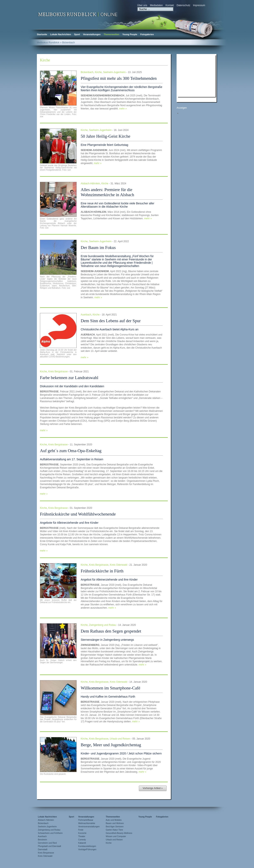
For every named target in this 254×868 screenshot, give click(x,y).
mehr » (123, 109)
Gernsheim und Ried (47, 843)
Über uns (142, 5)
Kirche (98, 72)
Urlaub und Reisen (120, 739)
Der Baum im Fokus (98, 248)
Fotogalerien (147, 34)
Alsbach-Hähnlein (90, 184)
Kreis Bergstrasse (58, 372)
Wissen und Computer (116, 836)
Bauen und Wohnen (115, 823)
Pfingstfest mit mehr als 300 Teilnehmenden (119, 78)
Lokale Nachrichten (61, 34)
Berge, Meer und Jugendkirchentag (111, 745)
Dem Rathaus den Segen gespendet (111, 631)
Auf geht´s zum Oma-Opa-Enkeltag (71, 451)
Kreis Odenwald (118, 565)
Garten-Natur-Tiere (114, 830)
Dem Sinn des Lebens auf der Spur (111, 321)
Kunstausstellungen (87, 846)
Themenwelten (111, 34)
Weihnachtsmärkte (87, 823)
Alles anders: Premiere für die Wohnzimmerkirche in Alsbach (107, 192)
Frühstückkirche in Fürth (102, 571)
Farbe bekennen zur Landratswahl (69, 378)
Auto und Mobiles (114, 820)
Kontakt (170, 5)
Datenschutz (183, 5)
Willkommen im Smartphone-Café (111, 688)
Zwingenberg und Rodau (103, 625)
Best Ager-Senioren (115, 827)
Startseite (42, 34)
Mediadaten (156, 5)
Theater (82, 836)
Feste (81, 830)
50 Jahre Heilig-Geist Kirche (105, 136)
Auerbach (86, 315)
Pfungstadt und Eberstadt (49, 846)
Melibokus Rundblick (48, 43)
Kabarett (82, 843)
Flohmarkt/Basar (86, 820)
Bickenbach (87, 72)
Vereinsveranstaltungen (89, 827)
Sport (77, 34)
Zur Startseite (78, 14)
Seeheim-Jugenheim (114, 72)
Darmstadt (43, 849)
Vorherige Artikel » (153, 788)
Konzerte (82, 833)
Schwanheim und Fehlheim (50, 833)
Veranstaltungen (92, 34)
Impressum (199, 5)
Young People (130, 34)
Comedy (82, 840)
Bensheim (42, 840)
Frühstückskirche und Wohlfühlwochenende (78, 514)
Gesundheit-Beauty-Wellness (119, 833)
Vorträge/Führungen (87, 849)
